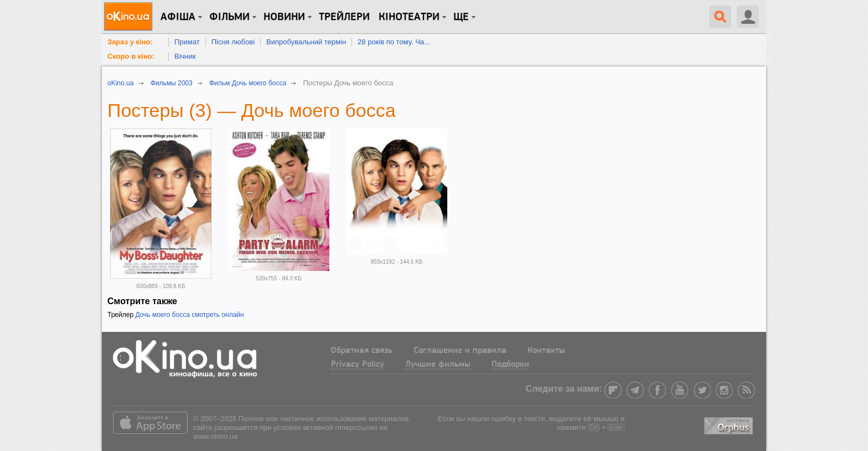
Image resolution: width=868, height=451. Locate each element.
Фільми (229, 17)
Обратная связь (361, 351)
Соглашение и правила (460, 351)
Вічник (185, 56)
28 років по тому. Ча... (394, 42)
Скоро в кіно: (131, 56)
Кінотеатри (409, 17)
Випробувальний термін (306, 42)
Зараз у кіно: (130, 42)
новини (284, 17)
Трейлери (344, 17)
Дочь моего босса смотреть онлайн (189, 315)
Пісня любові (233, 42)
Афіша (178, 17)
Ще (461, 17)
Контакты (546, 351)
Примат (187, 42)
